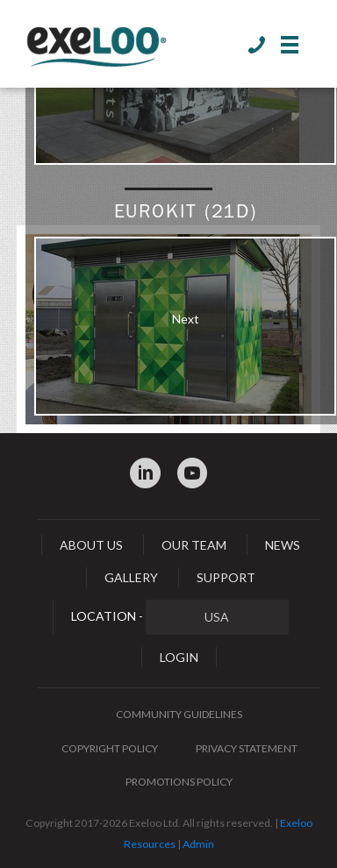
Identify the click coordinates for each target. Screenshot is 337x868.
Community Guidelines (179, 714)
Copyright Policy (110, 748)
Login (179, 657)
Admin (198, 844)
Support (226, 577)
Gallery (131, 577)
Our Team (194, 545)
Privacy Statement (247, 748)
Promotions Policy (179, 782)
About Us (91, 545)
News (283, 545)
